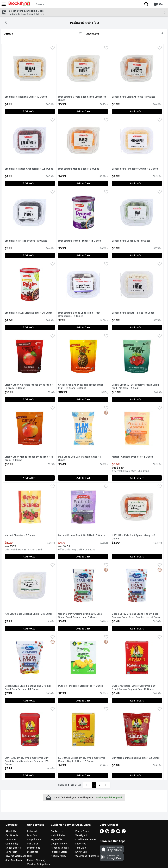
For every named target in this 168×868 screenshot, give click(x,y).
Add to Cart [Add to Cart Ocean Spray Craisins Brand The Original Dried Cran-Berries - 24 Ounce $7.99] (30, 701)
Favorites (81, 844)
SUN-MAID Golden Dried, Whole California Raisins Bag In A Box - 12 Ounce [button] (82, 760)
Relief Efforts (13, 848)
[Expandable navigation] (4, 4)
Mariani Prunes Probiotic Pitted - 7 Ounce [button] (82, 535)
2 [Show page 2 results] (100, 785)
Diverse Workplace (16, 856)
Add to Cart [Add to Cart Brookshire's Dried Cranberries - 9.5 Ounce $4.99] (30, 183)
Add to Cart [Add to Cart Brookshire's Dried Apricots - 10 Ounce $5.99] (137, 111)
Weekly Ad (81, 835)
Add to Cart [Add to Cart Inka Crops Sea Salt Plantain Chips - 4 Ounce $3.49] (83, 478)
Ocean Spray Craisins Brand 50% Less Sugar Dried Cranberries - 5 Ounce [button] (80, 616)
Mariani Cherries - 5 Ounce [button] (20, 535)
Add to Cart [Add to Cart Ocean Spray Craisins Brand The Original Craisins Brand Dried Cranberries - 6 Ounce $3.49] (137, 629)
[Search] (86, 4)
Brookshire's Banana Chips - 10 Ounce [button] (26, 97)
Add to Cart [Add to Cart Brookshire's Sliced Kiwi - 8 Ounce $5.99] (137, 255)
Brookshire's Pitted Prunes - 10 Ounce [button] (26, 241)
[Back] (6, 23)
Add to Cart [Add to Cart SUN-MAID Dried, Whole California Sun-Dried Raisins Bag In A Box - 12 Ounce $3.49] (137, 701)
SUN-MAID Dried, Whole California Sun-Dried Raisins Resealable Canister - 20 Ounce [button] (27, 761)
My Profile (57, 839)
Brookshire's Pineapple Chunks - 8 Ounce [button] (135, 169)
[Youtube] (118, 832)
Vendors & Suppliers (39, 864)
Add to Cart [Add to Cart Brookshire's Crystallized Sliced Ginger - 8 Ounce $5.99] (83, 111)
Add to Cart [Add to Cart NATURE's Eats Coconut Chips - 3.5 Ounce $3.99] (30, 629)
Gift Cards (33, 844)
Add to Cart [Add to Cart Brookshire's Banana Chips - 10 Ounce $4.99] (30, 111)
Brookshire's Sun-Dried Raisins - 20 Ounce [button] (29, 313)
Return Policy (59, 856)
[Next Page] (107, 785)
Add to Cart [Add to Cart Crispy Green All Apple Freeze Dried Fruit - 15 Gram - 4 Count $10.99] (30, 399)
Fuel (29, 856)
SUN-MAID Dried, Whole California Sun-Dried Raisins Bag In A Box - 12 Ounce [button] (134, 688)
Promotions (34, 848)
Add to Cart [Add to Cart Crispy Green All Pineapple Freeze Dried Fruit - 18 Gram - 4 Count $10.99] (83, 399)
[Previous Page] (87, 785)
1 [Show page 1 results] (94, 785)
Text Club (81, 848)
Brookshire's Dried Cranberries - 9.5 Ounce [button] (29, 169)
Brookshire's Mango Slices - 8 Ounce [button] (79, 169)
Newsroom (11, 852)
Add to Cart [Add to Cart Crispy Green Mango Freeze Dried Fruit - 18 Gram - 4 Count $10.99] (30, 478)
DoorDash (33, 835)
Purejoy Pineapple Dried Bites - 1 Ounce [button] (81, 686)
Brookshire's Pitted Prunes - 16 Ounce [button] (80, 241)
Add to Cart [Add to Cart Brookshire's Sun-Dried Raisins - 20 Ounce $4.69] (30, 327)
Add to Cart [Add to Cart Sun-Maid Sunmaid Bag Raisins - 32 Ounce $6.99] (137, 775)
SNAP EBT (81, 852)
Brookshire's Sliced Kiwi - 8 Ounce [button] (131, 241)
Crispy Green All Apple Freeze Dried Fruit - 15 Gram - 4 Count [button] (29, 387)
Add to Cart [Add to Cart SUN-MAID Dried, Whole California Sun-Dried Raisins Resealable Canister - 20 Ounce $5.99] (30, 775)
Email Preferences (86, 839)
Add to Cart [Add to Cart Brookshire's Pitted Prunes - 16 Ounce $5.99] (83, 255)
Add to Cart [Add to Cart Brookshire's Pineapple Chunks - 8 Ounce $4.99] (137, 183)
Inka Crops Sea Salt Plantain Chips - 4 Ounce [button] (80, 459)
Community (12, 844)
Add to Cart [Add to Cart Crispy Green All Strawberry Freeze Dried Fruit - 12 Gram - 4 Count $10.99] (137, 399)
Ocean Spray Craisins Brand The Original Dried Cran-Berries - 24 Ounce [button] (28, 688)
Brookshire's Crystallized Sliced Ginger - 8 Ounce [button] (82, 99)
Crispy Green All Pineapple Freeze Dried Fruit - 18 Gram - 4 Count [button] (81, 387)
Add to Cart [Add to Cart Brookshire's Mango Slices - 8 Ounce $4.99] (83, 183)
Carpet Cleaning (36, 860)
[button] (146, 4)
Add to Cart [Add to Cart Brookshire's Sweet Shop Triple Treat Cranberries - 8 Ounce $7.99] (83, 327)
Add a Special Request (109, 798)
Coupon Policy (59, 844)
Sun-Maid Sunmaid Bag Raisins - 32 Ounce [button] (136, 758)
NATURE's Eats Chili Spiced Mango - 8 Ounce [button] (133, 537)
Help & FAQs (58, 835)
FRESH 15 (11, 839)
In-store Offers (59, 852)
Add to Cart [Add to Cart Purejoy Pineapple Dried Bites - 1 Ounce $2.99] (83, 701)
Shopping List (35, 839)
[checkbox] (53, 48)
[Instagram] (113, 832)
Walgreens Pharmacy (87, 856)
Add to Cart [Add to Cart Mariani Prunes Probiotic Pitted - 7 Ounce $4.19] (83, 557)
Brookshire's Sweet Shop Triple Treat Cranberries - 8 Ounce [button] (79, 315)
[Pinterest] (107, 832)
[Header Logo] (19, 4)
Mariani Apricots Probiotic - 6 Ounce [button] (132, 457)
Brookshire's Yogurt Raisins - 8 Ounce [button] (133, 313)
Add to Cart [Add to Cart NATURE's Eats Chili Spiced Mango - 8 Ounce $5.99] (137, 557)
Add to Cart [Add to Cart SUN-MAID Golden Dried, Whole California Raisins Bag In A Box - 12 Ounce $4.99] (83, 775)
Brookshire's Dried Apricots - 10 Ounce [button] (134, 97)
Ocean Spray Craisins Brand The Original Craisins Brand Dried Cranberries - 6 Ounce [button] (136, 616)
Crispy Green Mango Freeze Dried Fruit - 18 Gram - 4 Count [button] (29, 459)
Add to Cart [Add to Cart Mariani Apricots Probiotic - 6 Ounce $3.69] (137, 478)
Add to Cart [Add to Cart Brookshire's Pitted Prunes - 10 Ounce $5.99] (30, 255)
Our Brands (12, 835)
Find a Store (82, 831)
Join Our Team (14, 860)
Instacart (32, 831)
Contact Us (57, 831)
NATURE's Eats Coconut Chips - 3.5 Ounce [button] (29, 614)
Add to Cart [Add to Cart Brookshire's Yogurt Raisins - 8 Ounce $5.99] (137, 327)
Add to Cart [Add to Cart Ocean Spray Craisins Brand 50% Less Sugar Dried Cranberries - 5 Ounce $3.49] (83, 629)
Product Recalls (60, 848)
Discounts (33, 852)
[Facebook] (102, 832)
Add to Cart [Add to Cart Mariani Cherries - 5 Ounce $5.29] (30, 557)
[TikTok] (124, 832)
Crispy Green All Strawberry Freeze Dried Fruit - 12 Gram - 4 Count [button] (135, 387)
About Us (11, 831)
